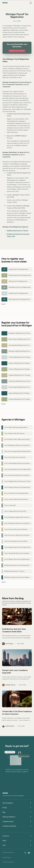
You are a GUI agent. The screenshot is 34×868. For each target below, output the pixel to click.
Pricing (5, 808)
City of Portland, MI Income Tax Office (16, 541)
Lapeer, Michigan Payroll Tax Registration (21, 393)
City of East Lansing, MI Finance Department (18, 451)
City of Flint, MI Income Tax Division (15, 457)
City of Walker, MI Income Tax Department (17, 559)
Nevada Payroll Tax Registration (18, 293)
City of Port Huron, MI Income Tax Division (17, 535)
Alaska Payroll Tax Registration (18, 281)
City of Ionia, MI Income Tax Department (16, 493)
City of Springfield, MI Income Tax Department (18, 553)
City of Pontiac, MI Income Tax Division (16, 529)
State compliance (8, 803)
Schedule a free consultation (17, 51)
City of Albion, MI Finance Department (16, 427)
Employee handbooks (9, 817)
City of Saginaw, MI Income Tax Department (17, 547)
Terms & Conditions (8, 862)
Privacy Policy (7, 858)
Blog (4, 812)
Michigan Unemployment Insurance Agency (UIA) (19, 577)
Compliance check (8, 822)
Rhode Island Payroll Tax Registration (20, 275)
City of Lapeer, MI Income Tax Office (15, 511)
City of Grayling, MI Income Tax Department (17, 469)
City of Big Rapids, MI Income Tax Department (18, 445)
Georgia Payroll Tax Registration (18, 269)
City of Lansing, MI (10, 505)
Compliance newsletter (9, 826)
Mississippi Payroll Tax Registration (19, 299)
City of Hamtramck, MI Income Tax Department (18, 475)
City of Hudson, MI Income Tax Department (17, 487)
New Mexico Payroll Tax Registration (20, 287)
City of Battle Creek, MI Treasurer (14, 433)
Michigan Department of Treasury (18, 231)
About (4, 841)
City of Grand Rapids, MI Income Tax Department (19, 463)
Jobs (4, 845)
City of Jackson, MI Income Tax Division (16, 499)
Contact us (6, 836)
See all (3, 304)
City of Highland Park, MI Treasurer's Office (17, 481)
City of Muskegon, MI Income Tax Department (18, 523)
